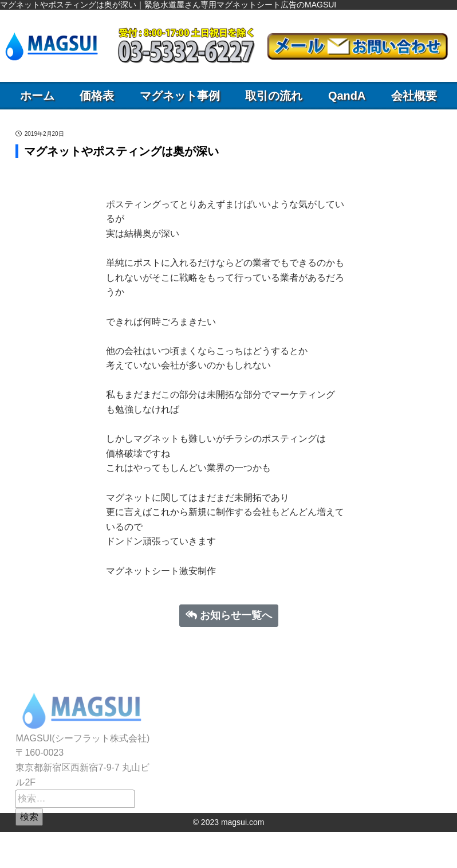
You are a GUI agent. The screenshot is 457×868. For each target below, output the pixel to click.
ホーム (37, 96)
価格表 (97, 96)
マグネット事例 (180, 96)
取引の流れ (274, 96)
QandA (347, 96)
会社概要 (414, 96)
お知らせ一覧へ (229, 615)
